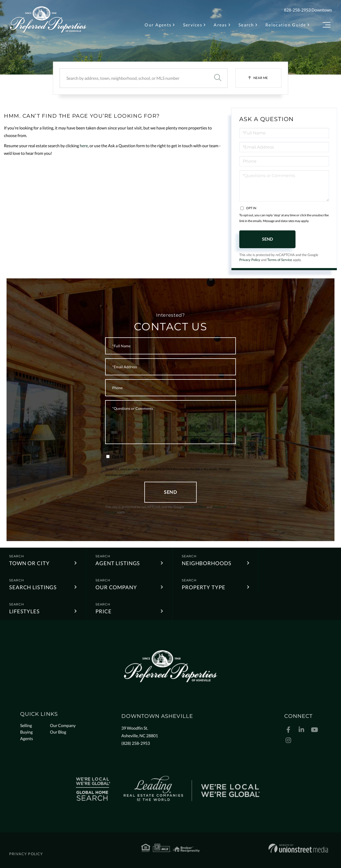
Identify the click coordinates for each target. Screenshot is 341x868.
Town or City (29, 563)
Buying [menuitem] (26, 732)
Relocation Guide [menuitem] (286, 25)
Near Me (261, 78)
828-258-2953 (297, 10)
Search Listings (33, 587)
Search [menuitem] (246, 25)
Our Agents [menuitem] (158, 25)
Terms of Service (280, 260)
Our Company (116, 587)
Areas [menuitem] (220, 25)
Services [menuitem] (193, 25)
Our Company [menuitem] (63, 725)
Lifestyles (24, 611)
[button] (218, 78)
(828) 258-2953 (136, 743)
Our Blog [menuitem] (58, 732)
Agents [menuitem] (27, 738)
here (84, 146)
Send (268, 239)
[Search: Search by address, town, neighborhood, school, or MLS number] (134, 78)
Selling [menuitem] (26, 725)
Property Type (203, 587)
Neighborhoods (206, 563)
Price (103, 611)
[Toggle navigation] (327, 26)
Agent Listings (118, 563)
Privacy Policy (250, 260)
